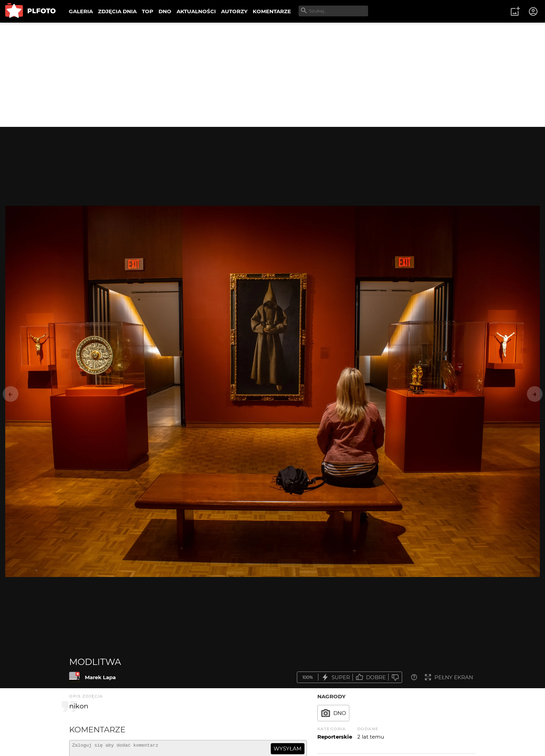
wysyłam (287, 749)
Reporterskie (335, 737)
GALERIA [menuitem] (81, 11)
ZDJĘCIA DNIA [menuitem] (117, 11)
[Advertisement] (272, 75)
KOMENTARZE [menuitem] (272, 11)
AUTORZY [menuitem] (234, 11)
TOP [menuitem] (148, 11)
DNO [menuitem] (165, 11)
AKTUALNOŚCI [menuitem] (196, 11)
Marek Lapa (100, 677)
